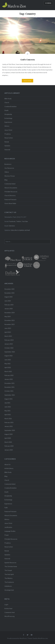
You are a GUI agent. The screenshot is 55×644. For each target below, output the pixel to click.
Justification (8, 527)
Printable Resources (11, 192)
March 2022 (8, 371)
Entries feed (8, 609)
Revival (7, 142)
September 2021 (10, 395)
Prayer (7, 535)
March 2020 (8, 442)
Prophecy (8, 134)
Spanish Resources (10, 563)
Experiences (8, 122)
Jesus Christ (8, 130)
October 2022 (9, 348)
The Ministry (8, 578)
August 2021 (8, 399)
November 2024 (9, 313)
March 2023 (8, 336)
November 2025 (9, 293)
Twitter (19, 221)
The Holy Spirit (9, 574)
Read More (28, 81)
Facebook (12, 221)
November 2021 (9, 387)
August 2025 (8, 297)
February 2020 (9, 446)
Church (7, 103)
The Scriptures (9, 582)
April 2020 (8, 438)
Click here (12, 226)
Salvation (7, 146)
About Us (7, 465)
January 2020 (9, 450)
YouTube (25, 221)
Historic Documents (11, 188)
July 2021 (7, 403)
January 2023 (9, 344)
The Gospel (8, 570)
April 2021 (8, 415)
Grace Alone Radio (10, 203)
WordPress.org (9, 616)
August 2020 (8, 434)
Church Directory (10, 196)
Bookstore (8, 164)
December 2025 (9, 289)
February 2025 (9, 305)
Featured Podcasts (10, 200)
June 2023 (8, 328)
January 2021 (9, 426)
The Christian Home (11, 566)
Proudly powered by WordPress (17, 638)
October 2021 (9, 391)
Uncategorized (9, 590)
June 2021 (8, 407)
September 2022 (10, 352)
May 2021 (7, 411)
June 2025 (8, 301)
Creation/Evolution (11, 107)
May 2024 (7, 317)
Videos (7, 172)
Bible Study (8, 99)
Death (6, 110)
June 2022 (8, 360)
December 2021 (9, 383)
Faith (6, 508)
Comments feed (10, 612)
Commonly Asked (10, 184)
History (7, 126)
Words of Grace (10, 176)
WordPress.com (43, 638)
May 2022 (7, 364)
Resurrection (9, 138)
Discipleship (8, 114)
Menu (49, 3)
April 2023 (8, 332)
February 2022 (9, 375)
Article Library (9, 468)
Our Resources (9, 168)
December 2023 (9, 320)
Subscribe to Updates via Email (20, 230)
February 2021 (9, 422)
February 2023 (9, 340)
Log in (6, 605)
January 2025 (9, 309)
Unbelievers (8, 586)
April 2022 (8, 367)
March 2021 (8, 419)
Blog (6, 180)
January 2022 (9, 379)
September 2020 (10, 430)
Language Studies (10, 531)
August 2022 (8, 356)
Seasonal (7, 150)
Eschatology (8, 118)
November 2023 (9, 324)
